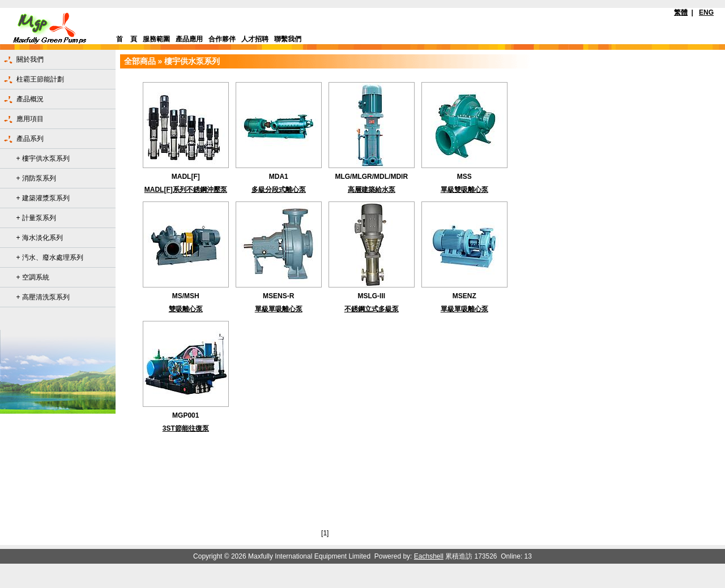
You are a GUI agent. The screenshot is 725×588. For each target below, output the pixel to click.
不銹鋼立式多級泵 (372, 309)
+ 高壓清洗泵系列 (43, 297)
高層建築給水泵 (372, 190)
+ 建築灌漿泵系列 (43, 198)
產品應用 (189, 39)
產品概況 (30, 99)
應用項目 (30, 119)
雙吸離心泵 (186, 309)
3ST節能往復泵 (186, 428)
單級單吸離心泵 (279, 309)
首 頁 (127, 39)
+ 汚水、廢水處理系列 (50, 257)
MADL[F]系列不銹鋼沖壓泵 (186, 190)
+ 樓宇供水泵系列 (43, 158)
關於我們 (30, 59)
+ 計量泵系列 (36, 218)
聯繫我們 (288, 39)
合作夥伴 (222, 39)
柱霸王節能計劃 (40, 79)
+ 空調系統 (33, 277)
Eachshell (429, 556)
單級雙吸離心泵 (464, 190)
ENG (706, 12)
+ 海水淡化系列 (40, 238)
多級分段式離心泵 (279, 190)
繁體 (681, 12)
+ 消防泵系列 (36, 178)
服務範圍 (156, 39)
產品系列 (30, 139)
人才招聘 (255, 39)
